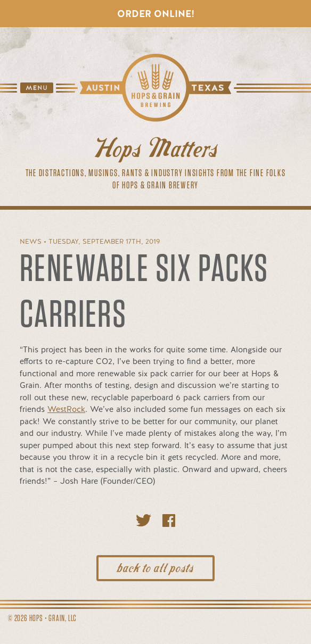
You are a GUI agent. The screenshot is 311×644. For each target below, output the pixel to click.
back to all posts (155, 567)
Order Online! (156, 14)
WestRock (66, 409)
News (31, 241)
